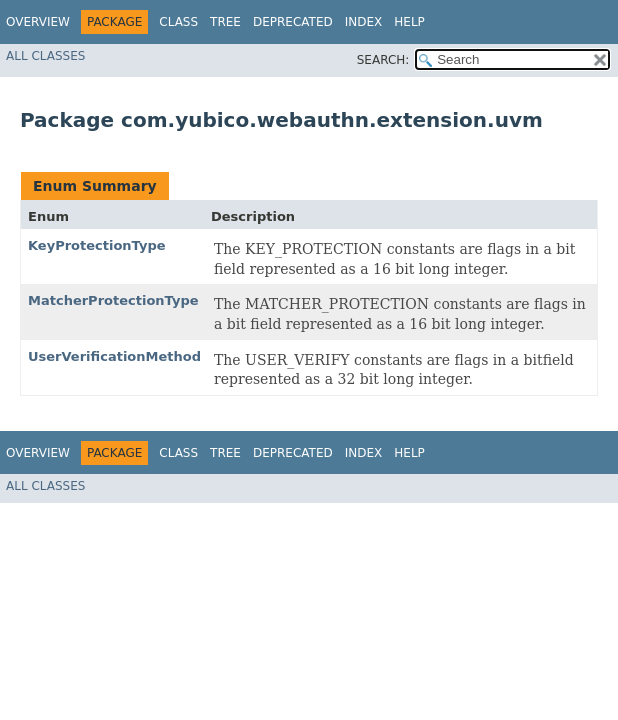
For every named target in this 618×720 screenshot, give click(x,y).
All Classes (45, 56)
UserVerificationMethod (114, 356)
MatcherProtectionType (113, 300)
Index (364, 22)
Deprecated (293, 22)
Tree (225, 22)
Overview (38, 22)
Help (409, 22)
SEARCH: (383, 60)
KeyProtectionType (97, 245)
